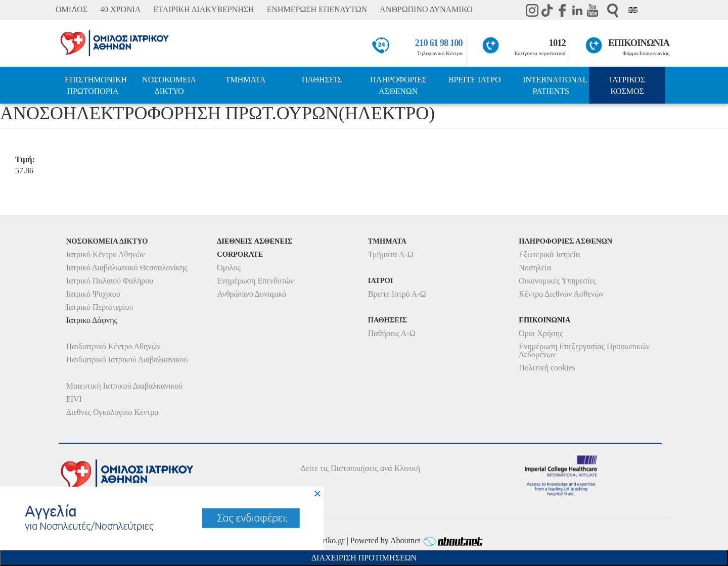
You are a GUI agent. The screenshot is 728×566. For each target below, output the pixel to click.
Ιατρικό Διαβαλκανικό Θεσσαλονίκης (127, 268)
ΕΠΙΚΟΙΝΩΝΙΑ (639, 43)
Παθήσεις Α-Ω (392, 333)
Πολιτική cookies (547, 368)
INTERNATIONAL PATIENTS (555, 85)
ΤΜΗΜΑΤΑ (246, 80)
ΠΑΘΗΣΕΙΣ (322, 80)
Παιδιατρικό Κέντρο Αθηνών (113, 346)
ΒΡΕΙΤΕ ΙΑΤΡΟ (475, 80)
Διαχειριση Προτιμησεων (364, 558)
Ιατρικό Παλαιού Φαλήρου (110, 281)
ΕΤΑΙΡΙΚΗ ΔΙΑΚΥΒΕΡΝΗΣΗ (203, 9)
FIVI (74, 399)
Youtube (593, 10)
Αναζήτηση (613, 10)
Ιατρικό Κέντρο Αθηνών (106, 254)
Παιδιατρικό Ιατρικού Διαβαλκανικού (127, 360)
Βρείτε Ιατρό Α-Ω (397, 294)
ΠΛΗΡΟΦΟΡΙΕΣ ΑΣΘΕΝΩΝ (398, 85)
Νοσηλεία (535, 268)
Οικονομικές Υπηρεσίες (557, 281)
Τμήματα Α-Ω (391, 254)
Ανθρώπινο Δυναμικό (252, 294)
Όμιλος (229, 268)
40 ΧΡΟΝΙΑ (120, 9)
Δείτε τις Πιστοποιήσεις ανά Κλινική (361, 468)
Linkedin (577, 10)
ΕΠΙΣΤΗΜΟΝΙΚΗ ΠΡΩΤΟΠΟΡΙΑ (96, 85)
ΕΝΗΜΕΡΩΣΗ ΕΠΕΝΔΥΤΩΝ (317, 9)
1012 (557, 43)
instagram (532, 10)
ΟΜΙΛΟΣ (72, 9)
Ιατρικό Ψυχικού (93, 294)
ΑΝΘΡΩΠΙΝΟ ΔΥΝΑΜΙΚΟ (426, 9)
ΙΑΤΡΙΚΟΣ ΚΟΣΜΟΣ (627, 85)
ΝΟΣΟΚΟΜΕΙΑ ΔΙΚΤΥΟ (169, 85)
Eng (633, 10)
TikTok (547, 10)
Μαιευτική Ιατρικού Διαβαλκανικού (125, 386)
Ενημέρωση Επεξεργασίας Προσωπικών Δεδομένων (584, 350)
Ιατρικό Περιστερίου (100, 307)
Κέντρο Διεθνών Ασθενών (561, 294)
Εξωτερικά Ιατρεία (549, 254)
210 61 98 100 (439, 43)
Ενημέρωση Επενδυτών (255, 281)
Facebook (562, 10)
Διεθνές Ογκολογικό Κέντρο (112, 412)
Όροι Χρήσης (541, 333)
